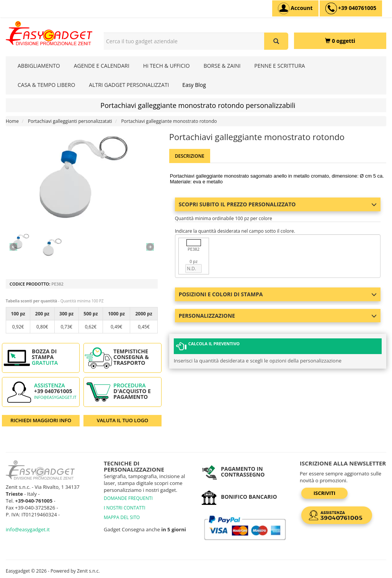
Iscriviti (324, 493)
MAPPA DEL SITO (122, 517)
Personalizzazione (278, 316)
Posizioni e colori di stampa (278, 294)
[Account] (295, 8)
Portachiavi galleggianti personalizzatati (70, 121)
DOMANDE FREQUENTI (128, 498)
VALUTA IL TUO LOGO (123, 420)
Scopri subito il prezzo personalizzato (278, 204)
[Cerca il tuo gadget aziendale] (276, 41)
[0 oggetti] (340, 41)
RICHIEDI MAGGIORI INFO (41, 420)
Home (12, 121)
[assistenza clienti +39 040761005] (351, 8)
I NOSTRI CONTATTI (125, 508)
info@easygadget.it (55, 397)
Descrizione (190, 156)
